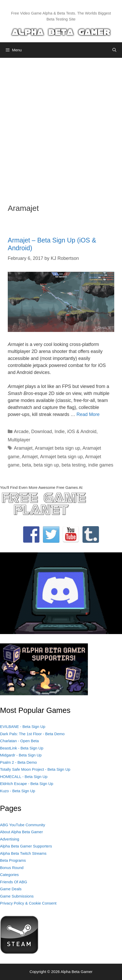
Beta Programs (13, 860)
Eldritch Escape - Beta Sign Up (27, 784)
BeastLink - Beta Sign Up (22, 748)
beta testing (74, 465)
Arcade (21, 432)
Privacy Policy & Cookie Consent (28, 903)
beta (26, 465)
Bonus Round (12, 868)
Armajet (30, 457)
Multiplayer (19, 440)
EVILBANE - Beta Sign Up (23, 727)
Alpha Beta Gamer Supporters (26, 846)
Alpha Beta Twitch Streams (23, 853)
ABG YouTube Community (23, 825)
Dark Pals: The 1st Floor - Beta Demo (32, 734)
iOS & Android (82, 432)
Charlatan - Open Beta (19, 741)
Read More (88, 414)
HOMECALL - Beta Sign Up (24, 777)
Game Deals (11, 889)
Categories (9, 875)
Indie (60, 432)
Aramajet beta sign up (58, 448)
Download (42, 432)
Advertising (10, 839)
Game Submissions (17, 896)
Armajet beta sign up (61, 457)
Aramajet (23, 448)
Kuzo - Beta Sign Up (18, 791)
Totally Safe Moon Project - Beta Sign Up (35, 769)
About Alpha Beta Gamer (21, 832)
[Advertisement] (61, 127)
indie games (101, 465)
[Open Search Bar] (114, 50)
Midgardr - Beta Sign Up (21, 755)
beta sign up (46, 465)
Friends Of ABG (14, 882)
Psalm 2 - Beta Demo (18, 762)
